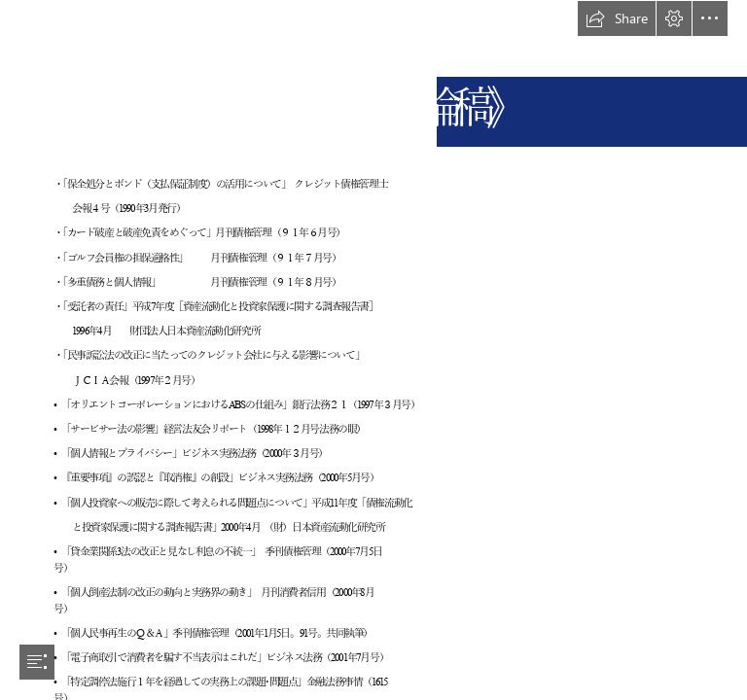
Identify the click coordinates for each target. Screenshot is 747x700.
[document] (373, 350)
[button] (617, 18)
